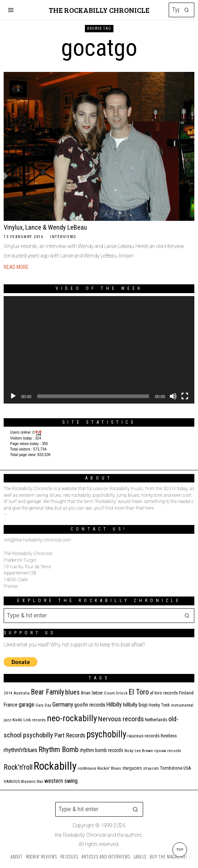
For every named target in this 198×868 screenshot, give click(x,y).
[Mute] (173, 396)
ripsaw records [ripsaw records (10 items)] (168, 751)
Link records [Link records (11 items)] (35, 720)
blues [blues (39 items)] (72, 692)
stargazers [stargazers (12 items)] (132, 768)
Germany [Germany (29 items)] (63, 704)
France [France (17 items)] (11, 705)
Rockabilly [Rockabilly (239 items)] (55, 766)
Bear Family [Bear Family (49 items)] (47, 692)
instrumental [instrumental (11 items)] (182, 705)
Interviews (63, 237)
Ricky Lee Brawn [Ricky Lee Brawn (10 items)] (139, 751)
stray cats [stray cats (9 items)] (151, 768)
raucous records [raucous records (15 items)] (143, 736)
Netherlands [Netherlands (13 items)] (156, 720)
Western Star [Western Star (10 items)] (32, 782)
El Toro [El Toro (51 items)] (139, 692)
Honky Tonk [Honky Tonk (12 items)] (159, 705)
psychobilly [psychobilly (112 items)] (106, 734)
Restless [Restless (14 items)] (169, 736)
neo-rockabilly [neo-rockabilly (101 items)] (72, 718)
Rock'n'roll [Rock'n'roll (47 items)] (18, 767)
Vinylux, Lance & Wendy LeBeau (45, 227)
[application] (99, 350)
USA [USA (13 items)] (187, 768)
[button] (187, 10)
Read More (16, 267)
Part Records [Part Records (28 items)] (70, 735)
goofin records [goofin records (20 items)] (90, 705)
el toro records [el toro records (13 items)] (164, 693)
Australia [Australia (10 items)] (22, 693)
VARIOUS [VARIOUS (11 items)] (12, 781)
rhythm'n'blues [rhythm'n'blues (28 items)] (20, 750)
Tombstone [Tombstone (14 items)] (171, 768)
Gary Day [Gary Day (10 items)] (43, 705)
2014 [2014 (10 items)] (8, 693)
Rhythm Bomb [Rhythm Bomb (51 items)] (59, 750)
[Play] (13, 396)
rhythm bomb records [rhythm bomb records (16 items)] (102, 750)
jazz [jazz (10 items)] (8, 720)
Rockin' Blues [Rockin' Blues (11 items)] (109, 768)
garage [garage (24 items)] (27, 705)
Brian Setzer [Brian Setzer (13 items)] (92, 693)
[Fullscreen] (185, 396)
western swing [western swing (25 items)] (61, 781)
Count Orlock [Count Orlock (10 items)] (116, 693)
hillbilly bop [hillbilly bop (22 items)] (135, 705)
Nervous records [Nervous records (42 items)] (121, 719)
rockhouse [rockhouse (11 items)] (87, 768)
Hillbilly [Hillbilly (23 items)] (114, 705)
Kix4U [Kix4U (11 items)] (17, 720)
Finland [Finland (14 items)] (186, 693)
